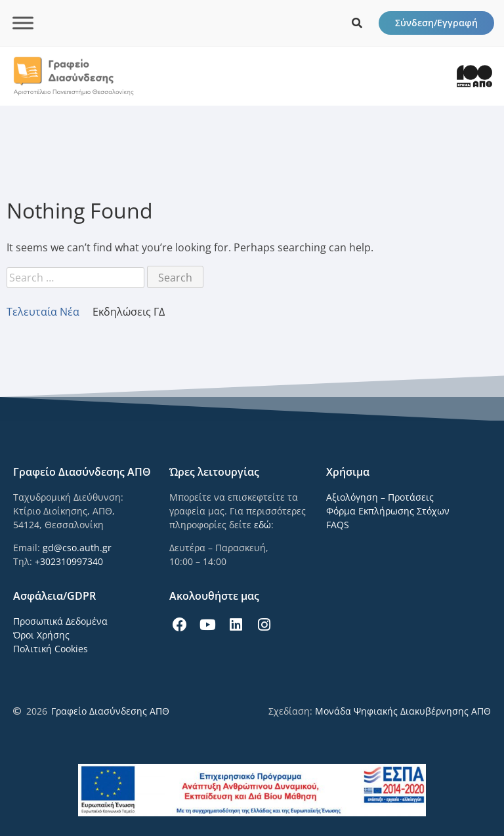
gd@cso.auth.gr (77, 548)
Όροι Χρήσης (41, 635)
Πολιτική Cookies (51, 649)
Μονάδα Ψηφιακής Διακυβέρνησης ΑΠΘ (403, 711)
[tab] (50, 312)
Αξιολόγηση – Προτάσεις (380, 497)
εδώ (262, 525)
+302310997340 (69, 561)
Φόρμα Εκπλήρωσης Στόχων (388, 511)
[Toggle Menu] (23, 23)
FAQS (338, 525)
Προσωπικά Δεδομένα (60, 621)
